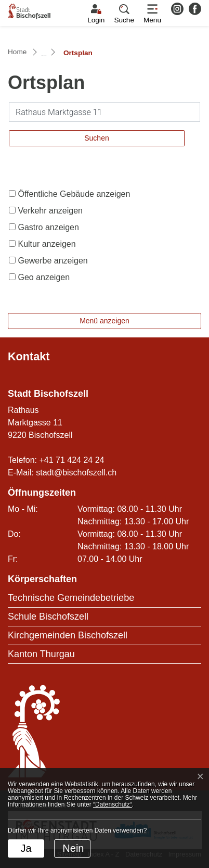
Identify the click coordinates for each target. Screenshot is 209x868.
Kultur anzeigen (47, 244)
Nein (73, 848)
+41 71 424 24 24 (71, 460)
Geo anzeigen (44, 277)
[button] (124, 14)
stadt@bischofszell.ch (76, 473)
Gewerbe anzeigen (53, 261)
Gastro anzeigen (48, 227)
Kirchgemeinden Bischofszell (68, 635)
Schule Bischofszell (48, 617)
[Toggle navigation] (152, 14)
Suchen (96, 138)
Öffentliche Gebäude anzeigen (74, 194)
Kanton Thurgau (41, 654)
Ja (26, 848)
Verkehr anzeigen (50, 211)
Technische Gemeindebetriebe (71, 598)
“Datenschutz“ (113, 804)
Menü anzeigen (104, 321)
